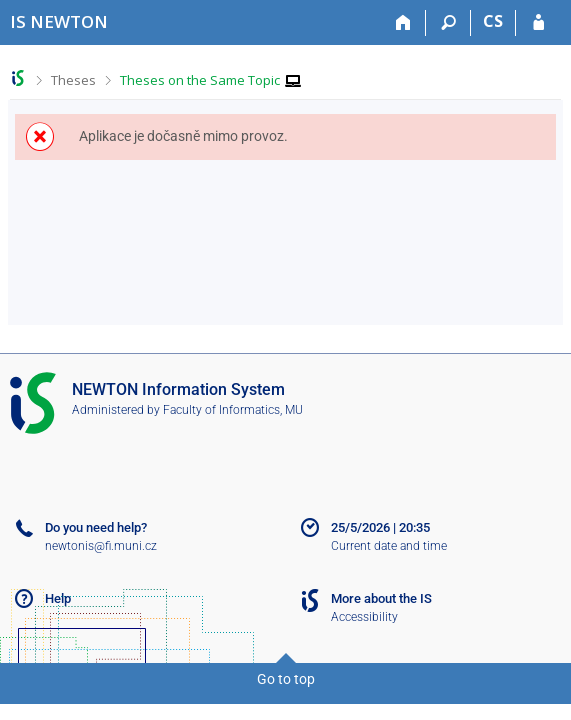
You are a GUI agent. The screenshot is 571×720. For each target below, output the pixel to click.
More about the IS (381, 598)
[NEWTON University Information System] (59, 21)
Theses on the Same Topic (200, 80)
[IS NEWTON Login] (538, 23)
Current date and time (389, 546)
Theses (73, 80)
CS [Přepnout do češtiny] (493, 21)
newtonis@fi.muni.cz (101, 546)
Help (58, 598)
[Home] (403, 23)
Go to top (286, 679)
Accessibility (364, 617)
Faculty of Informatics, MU (233, 410)
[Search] (448, 23)
